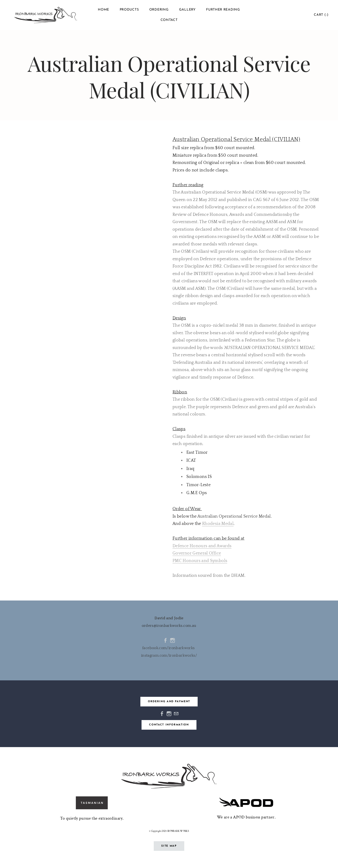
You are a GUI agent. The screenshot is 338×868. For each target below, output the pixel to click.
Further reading (223, 10)
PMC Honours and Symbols (200, 561)
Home (104, 10)
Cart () (321, 15)
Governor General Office (197, 553)
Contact (169, 20)
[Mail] (176, 714)
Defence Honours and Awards (202, 546)
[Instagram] (173, 640)
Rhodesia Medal (218, 524)
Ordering (159, 10)
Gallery (187, 10)
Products (129, 10)
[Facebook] (165, 640)
